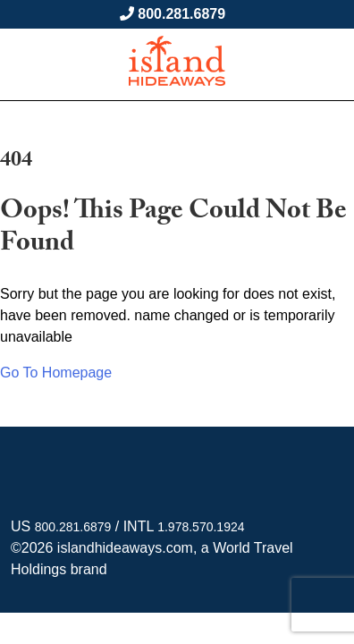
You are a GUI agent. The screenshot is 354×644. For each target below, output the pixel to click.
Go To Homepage (56, 373)
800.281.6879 (181, 14)
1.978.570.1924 (201, 527)
